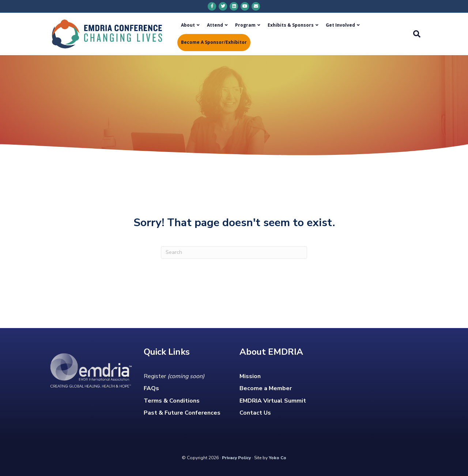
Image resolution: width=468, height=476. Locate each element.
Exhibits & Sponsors (291, 25)
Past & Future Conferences (182, 413)
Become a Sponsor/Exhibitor (214, 42)
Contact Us (255, 413)
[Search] (415, 34)
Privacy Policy (236, 458)
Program (245, 25)
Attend (215, 25)
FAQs (151, 388)
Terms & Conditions (172, 401)
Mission (250, 376)
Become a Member (266, 388)
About (188, 25)
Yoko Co (278, 458)
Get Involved (340, 25)
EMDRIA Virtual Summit (273, 401)
